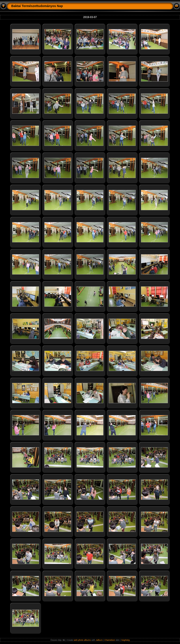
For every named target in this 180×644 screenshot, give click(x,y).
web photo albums (82, 640)
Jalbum (99, 640)
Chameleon (110, 640)
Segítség (126, 640)
